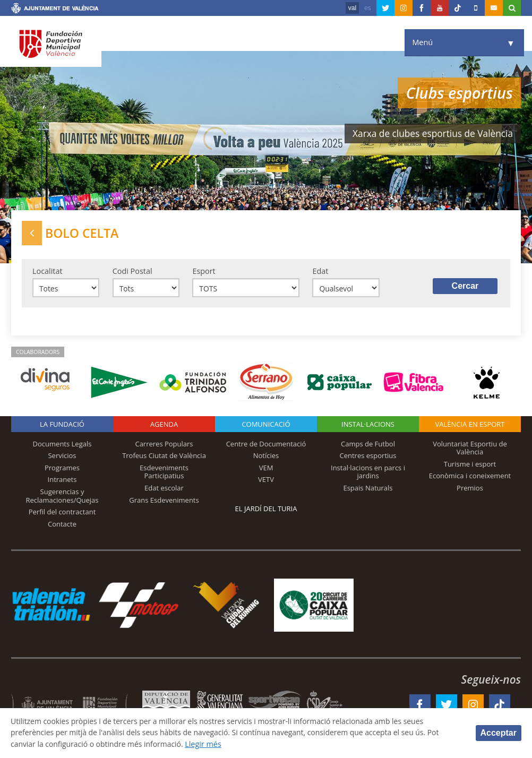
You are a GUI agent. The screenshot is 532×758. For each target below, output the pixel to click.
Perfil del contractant (62, 514)
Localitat (48, 272)
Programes (62, 469)
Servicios (62, 458)
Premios (470, 489)
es (368, 8)
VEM (266, 469)
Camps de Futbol (368, 445)
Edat (320, 272)
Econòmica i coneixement (470, 478)
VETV (266, 481)
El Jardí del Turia (266, 510)
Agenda (164, 426)
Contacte (62, 526)
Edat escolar (164, 489)
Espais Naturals (368, 489)
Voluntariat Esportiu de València (470, 450)
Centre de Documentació (266, 445)
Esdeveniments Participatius (164, 473)
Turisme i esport (470, 466)
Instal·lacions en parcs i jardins (368, 473)
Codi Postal (132, 272)
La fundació (62, 426)
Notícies (266, 458)
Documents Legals (62, 445)
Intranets (62, 481)
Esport (204, 272)
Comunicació (266, 426)
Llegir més (209, 744)
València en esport (470, 426)
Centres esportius (368, 458)
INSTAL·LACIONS (368, 426)
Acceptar (499, 733)
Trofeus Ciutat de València (164, 458)
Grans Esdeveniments (164, 502)
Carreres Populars (164, 445)
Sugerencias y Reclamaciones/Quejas (62, 497)
